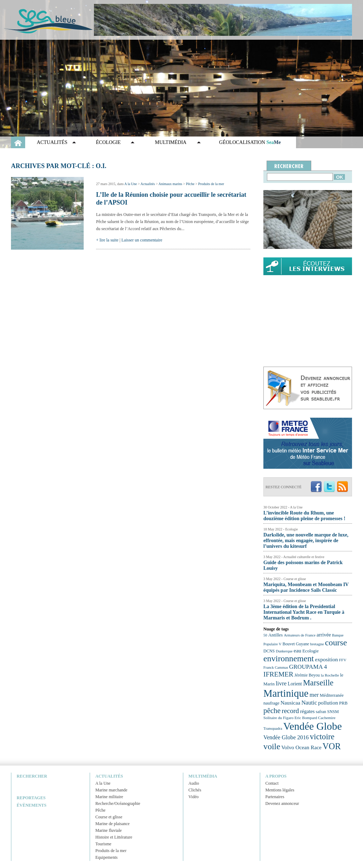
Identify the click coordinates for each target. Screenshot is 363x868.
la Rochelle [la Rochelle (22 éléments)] (330, 675)
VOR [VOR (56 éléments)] (332, 746)
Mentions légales (280, 790)
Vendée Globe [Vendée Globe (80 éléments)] (312, 726)
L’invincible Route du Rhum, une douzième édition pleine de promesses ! (304, 516)
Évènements (32, 805)
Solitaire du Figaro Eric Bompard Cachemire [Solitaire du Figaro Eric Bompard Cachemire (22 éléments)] (299, 718)
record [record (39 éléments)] (291, 711)
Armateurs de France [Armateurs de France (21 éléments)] (300, 635)
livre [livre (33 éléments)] (281, 683)
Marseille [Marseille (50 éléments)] (318, 683)
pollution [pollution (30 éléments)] (328, 703)
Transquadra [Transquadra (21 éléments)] (273, 728)
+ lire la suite (107, 240)
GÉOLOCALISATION (250, 142)
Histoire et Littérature (114, 837)
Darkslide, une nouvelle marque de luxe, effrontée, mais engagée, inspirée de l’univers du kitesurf (306, 541)
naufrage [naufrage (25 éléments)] (271, 703)
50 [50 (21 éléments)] (265, 635)
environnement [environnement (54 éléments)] (289, 658)
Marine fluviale (108, 830)
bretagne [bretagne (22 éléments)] (317, 644)
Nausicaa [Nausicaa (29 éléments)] (290, 703)
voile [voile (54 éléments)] (272, 746)
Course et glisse (109, 817)
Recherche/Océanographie (118, 803)
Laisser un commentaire (142, 240)
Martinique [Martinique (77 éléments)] (286, 693)
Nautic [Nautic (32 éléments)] (309, 703)
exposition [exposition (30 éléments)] (326, 659)
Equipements (107, 857)
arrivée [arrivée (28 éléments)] (324, 635)
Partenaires (275, 797)
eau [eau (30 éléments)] (297, 650)
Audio (194, 783)
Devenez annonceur (282, 803)
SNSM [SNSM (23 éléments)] (333, 712)
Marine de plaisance (113, 824)
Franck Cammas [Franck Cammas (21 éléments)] (276, 667)
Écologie (108, 142)
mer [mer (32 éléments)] (314, 695)
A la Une (131, 184)
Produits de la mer (211, 184)
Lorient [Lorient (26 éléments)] (295, 684)
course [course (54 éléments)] (336, 642)
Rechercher (32, 776)
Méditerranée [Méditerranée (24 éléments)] (332, 695)
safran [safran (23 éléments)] (321, 712)
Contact (272, 783)
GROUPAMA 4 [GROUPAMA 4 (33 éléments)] (308, 667)
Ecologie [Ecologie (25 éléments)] (311, 651)
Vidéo (194, 797)
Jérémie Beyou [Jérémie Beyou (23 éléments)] (307, 675)
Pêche (190, 184)
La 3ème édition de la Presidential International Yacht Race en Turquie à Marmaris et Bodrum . (304, 612)
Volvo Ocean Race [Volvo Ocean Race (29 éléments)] (301, 747)
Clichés (195, 790)
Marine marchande (111, 790)
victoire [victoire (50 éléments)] (322, 737)
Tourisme (103, 844)
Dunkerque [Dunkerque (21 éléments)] (284, 651)
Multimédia (171, 142)
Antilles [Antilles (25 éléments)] (276, 635)
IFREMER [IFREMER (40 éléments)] (278, 674)
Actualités (52, 142)
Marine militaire (109, 797)
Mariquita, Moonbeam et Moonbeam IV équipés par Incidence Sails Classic (306, 587)
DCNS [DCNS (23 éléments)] (269, 651)
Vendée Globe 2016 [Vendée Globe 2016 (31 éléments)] (286, 738)
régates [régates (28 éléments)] (307, 711)
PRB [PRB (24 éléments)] (343, 703)
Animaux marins (170, 184)
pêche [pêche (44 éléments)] (272, 711)
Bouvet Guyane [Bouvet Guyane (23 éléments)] (296, 644)
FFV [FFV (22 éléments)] (343, 660)
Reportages (31, 798)
